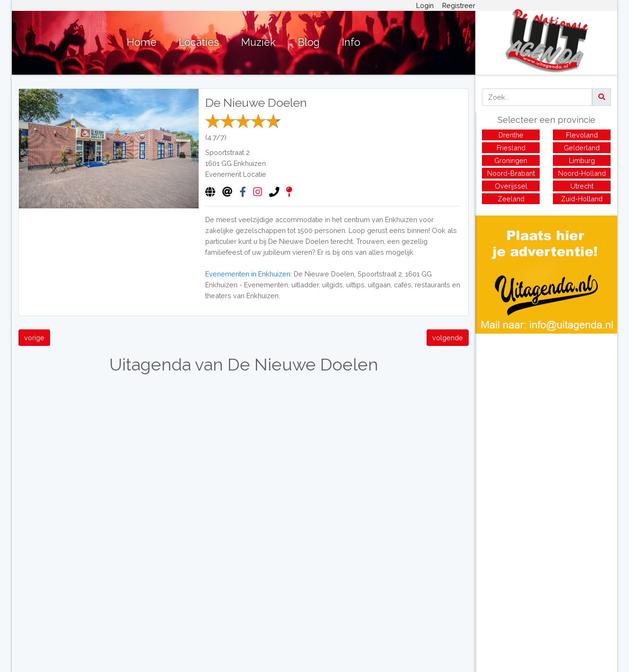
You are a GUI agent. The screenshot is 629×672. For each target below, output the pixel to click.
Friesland (511, 148)
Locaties (199, 42)
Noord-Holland (582, 173)
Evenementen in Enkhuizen (248, 274)
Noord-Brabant (511, 173)
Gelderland (582, 148)
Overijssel (511, 186)
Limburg (582, 160)
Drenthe (511, 135)
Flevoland (582, 135)
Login (425, 5)
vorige (34, 338)
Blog (309, 42)
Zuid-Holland (582, 199)
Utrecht (582, 186)
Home (142, 42)
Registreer (459, 5)
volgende (448, 338)
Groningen (511, 160)
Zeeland (511, 199)
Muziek (258, 42)
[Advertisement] (546, 400)
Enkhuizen (250, 163)
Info (351, 42)
